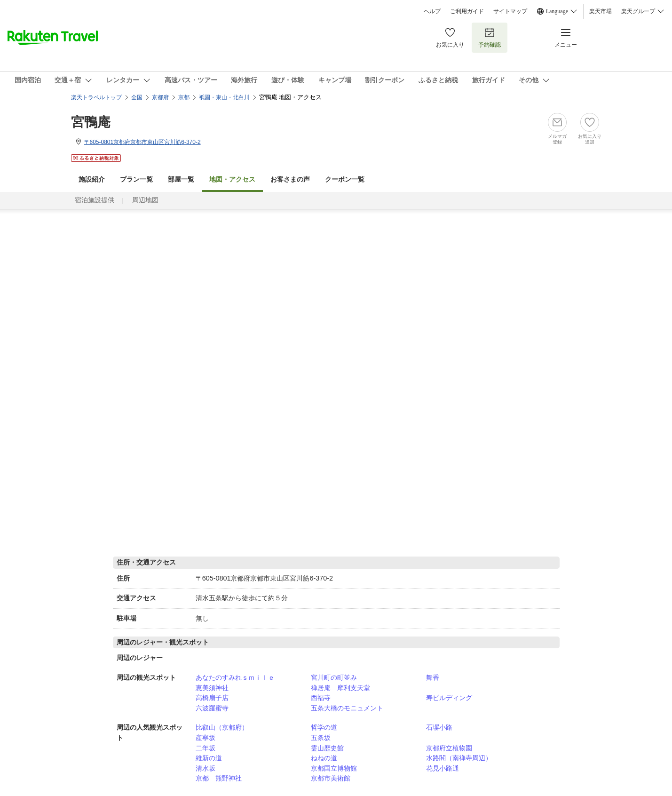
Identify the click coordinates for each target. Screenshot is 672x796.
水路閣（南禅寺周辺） (459, 758)
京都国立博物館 (334, 768)
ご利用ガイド (467, 11)
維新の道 (209, 758)
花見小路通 (443, 768)
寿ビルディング (449, 698)
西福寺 (321, 698)
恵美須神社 (212, 688)
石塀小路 (439, 727)
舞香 (433, 677)
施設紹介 (92, 179)
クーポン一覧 (345, 179)
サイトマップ (510, 11)
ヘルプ (432, 11)
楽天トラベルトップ (96, 97)
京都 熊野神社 (219, 778)
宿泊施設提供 (95, 200)
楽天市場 (601, 11)
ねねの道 (324, 758)
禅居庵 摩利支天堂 (340, 688)
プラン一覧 (136, 179)
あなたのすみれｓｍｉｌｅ (235, 677)
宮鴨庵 (91, 122)
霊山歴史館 (327, 748)
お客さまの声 (290, 179)
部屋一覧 (181, 179)
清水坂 (206, 768)
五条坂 (321, 738)
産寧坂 (206, 738)
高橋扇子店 (212, 698)
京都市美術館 (331, 778)
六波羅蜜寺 (212, 708)
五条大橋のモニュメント (347, 708)
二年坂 (206, 748)
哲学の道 (324, 727)
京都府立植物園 (449, 748)
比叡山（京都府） (222, 727)
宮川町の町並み (334, 677)
